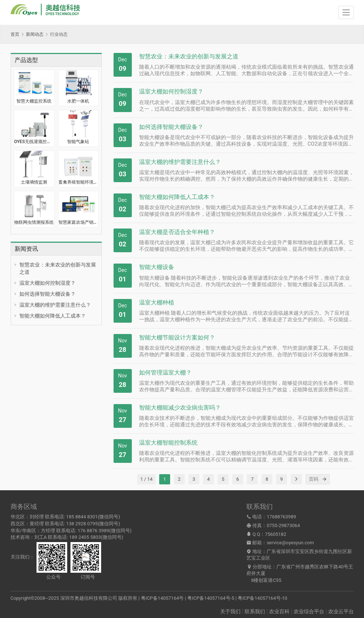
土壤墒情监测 (34, 182)
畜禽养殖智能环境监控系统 (78, 182)
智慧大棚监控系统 (34, 101)
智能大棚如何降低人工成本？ (53, 316)
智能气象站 (78, 142)
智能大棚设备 (157, 267)
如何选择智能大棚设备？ (47, 294)
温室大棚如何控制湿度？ (47, 283)
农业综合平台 (309, 611)
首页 (15, 34)
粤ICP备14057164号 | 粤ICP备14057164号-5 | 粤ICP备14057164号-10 (214, 598)
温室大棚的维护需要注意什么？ (55, 305)
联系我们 (255, 611)
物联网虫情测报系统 (34, 222)
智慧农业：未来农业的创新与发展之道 (189, 56)
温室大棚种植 (157, 302)
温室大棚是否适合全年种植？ (177, 232)
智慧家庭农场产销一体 (78, 222)
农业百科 (279, 611)
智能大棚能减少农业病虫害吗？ (180, 408)
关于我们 (230, 611)
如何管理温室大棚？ (165, 373)
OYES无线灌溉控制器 (34, 142)
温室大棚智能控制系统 (168, 443)
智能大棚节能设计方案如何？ (177, 337)
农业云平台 (341, 611)
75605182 (276, 534)
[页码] (325, 479)
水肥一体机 (78, 101)
